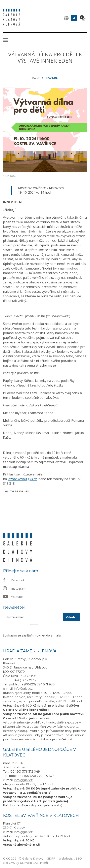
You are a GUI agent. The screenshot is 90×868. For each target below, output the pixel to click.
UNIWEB (26, 863)
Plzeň (44, 863)
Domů (36, 78)
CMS (12, 863)
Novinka (52, 78)
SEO (79, 858)
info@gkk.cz (23, 689)
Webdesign (66, 858)
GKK (6, 858)
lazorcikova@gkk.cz (22, 479)
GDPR (51, 858)
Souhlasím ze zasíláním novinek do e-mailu (32, 635)
